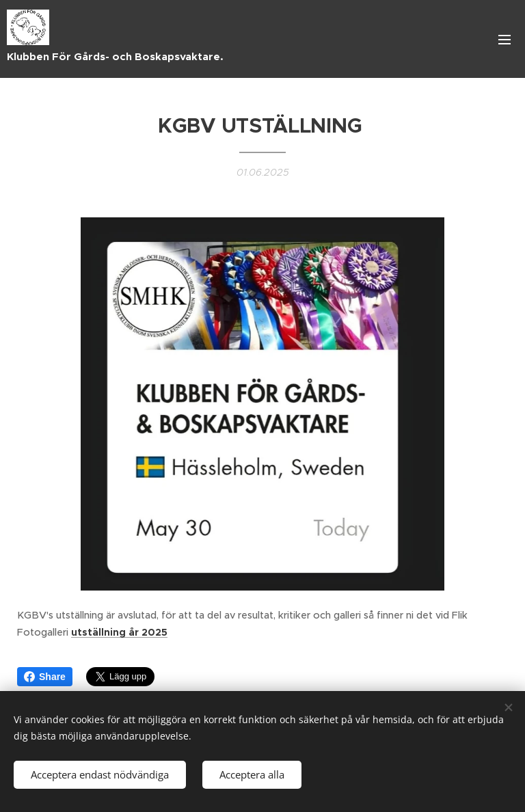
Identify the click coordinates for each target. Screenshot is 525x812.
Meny (504, 40)
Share (45, 677)
